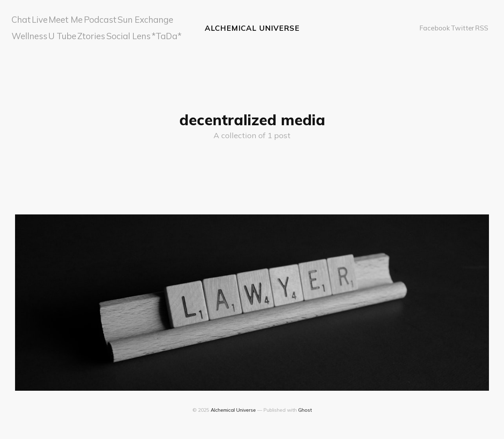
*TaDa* (107, 33)
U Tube (23, 33)
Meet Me (62, 19)
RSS (480, 26)
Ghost (305, 406)
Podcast (90, 19)
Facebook (430, 26)
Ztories (48, 33)
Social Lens (77, 33)
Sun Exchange (123, 19)
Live (39, 19)
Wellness (158, 19)
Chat (21, 19)
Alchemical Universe (252, 26)
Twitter (458, 26)
